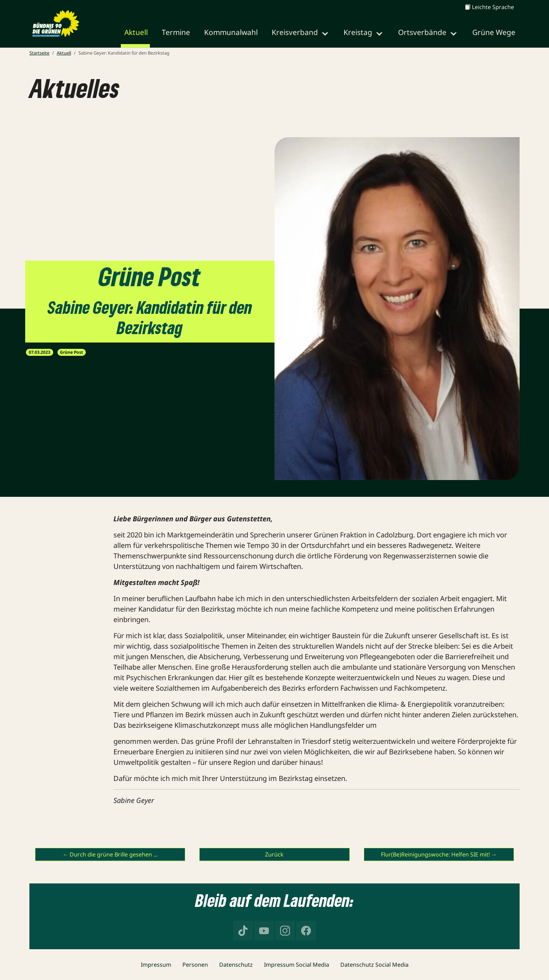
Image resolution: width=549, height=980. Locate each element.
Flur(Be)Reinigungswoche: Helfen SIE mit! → (439, 854)
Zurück (274, 854)
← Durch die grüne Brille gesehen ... (110, 854)
